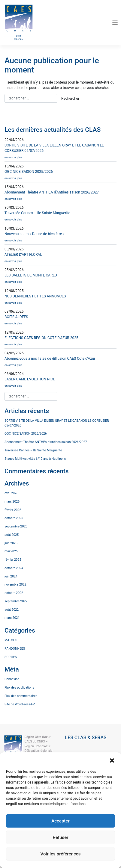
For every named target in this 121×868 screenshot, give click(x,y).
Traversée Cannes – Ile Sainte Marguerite (60, 217)
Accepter (60, 821)
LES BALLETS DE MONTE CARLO (60, 280)
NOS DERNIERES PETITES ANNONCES (60, 301)
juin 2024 (11, 576)
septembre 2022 (16, 601)
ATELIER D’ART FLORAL (60, 259)
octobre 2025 (14, 518)
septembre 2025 (16, 526)
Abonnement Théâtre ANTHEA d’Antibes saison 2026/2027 (60, 197)
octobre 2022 (14, 593)
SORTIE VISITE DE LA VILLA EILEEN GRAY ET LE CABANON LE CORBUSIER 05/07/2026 (57, 423)
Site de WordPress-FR (20, 704)
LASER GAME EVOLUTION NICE (60, 384)
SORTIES (11, 657)
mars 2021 (12, 618)
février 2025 (13, 560)
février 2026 (13, 510)
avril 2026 (11, 493)
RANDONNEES (15, 649)
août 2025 (12, 535)
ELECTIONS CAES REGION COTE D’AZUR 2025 (60, 342)
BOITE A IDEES (60, 321)
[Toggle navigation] (115, 23)
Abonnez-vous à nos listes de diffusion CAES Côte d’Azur (60, 363)
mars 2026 (12, 502)
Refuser (60, 837)
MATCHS (11, 640)
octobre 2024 (14, 568)
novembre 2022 (15, 585)
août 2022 (12, 610)
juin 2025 (11, 543)
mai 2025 (11, 551)
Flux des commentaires (21, 696)
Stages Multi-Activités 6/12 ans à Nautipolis (35, 459)
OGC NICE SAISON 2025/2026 (60, 176)
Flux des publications (19, 688)
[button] (112, 760)
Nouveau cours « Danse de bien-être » (60, 238)
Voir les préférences (61, 854)
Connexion (12, 679)
